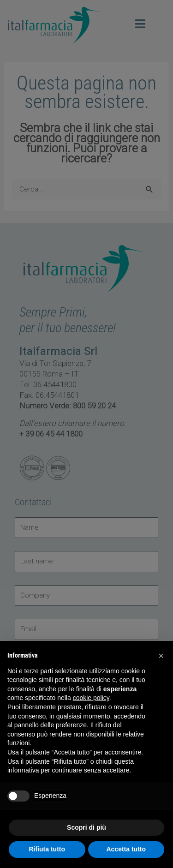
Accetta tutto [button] (126, 849)
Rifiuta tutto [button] (47, 849)
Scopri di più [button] (86, 827)
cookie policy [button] (91, 698)
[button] (161, 656)
